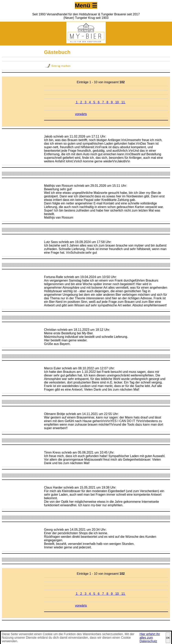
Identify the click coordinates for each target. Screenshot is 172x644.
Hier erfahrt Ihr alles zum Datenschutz (150, 638)
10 (117, 102)
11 (123, 102)
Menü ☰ (86, 5)
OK (168, 638)
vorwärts (81, 114)
